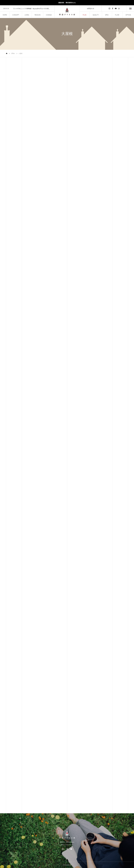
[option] (27, 9)
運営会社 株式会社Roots (67, 3)
